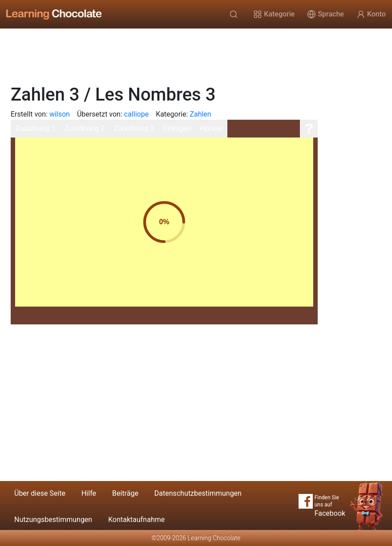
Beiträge (125, 493)
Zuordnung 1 (35, 128)
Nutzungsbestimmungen (53, 520)
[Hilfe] (309, 129)
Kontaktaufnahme (136, 520)
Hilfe (89, 493)
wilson (60, 114)
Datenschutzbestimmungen (198, 493)
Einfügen (177, 128)
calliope (136, 114)
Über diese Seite (40, 493)
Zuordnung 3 (134, 128)
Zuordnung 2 (85, 128)
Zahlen (200, 114)
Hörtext (211, 128)
